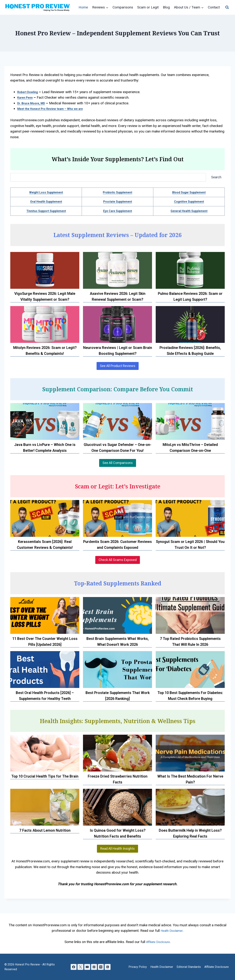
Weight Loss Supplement (46, 192)
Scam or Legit (148, 7)
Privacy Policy (138, 967)
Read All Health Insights (117, 849)
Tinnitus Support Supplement (46, 211)
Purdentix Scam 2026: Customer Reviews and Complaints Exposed (117, 545)
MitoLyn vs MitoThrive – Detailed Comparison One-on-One (190, 448)
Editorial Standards (189, 967)
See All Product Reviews (118, 366)
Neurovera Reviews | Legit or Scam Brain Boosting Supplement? (118, 351)
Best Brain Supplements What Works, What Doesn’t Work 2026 (118, 642)
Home (83, 7)
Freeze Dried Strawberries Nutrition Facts (118, 779)
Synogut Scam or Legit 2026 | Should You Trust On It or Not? (190, 545)
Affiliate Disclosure (217, 967)
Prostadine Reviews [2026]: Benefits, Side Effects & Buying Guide (190, 351)
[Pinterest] (94, 967)
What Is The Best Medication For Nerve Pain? (190, 779)
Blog (166, 7)
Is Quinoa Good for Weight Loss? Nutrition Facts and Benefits (118, 833)
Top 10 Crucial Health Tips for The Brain (45, 776)
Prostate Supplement (118, 201)
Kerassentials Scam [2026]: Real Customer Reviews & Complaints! (45, 545)
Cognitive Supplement (189, 201)
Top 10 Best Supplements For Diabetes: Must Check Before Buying (190, 696)
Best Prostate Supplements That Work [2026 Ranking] (118, 696)
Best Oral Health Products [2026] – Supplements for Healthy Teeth (45, 696)
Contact (214, 7)
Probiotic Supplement (117, 192)
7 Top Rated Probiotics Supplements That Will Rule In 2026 (190, 642)
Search (216, 177)
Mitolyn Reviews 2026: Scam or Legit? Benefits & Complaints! (45, 351)
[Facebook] (72, 967)
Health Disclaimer (162, 967)
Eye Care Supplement (117, 211)
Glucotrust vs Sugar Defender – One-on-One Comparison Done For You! (117, 448)
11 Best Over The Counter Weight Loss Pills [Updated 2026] (45, 642)
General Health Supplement (189, 211)
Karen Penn (27, 97)
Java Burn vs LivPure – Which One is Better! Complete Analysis (45, 448)
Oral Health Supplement (46, 201)
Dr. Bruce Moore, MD (34, 103)
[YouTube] (87, 967)
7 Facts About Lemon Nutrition (45, 830)
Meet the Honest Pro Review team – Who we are (56, 109)
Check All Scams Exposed (118, 560)
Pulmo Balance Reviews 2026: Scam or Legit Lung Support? (190, 296)
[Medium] (102, 967)
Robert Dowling (29, 92)
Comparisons (123, 7)
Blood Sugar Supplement (189, 192)
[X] (80, 967)
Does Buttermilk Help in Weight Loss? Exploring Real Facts (190, 833)
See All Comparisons (118, 463)
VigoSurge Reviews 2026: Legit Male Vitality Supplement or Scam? (45, 296)
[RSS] (109, 967)
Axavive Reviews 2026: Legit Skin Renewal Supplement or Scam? (118, 296)
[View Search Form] (227, 7)
